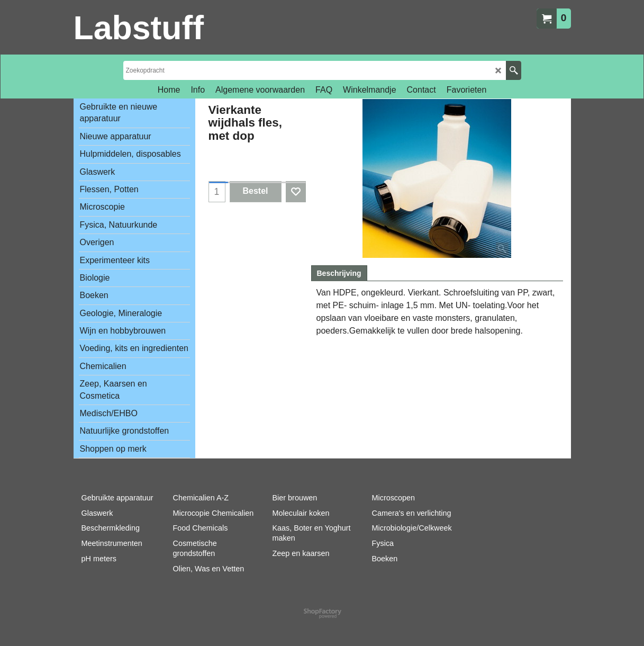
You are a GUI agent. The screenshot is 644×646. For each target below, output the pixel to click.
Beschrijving (339, 273)
